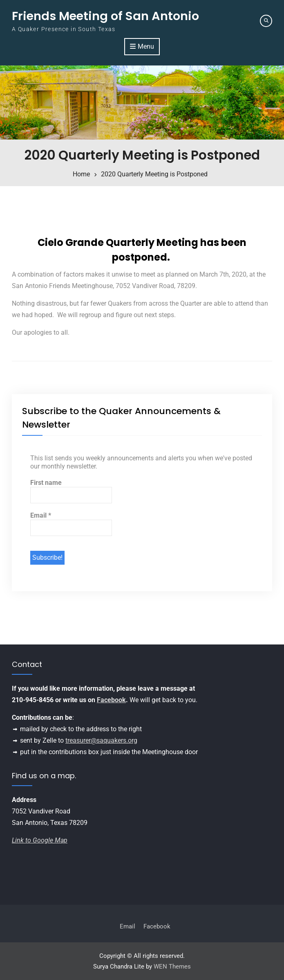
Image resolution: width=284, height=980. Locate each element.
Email (41, 515)
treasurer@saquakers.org (101, 740)
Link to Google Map (40, 840)
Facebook (111, 700)
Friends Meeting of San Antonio (105, 16)
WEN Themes (172, 966)
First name (46, 483)
